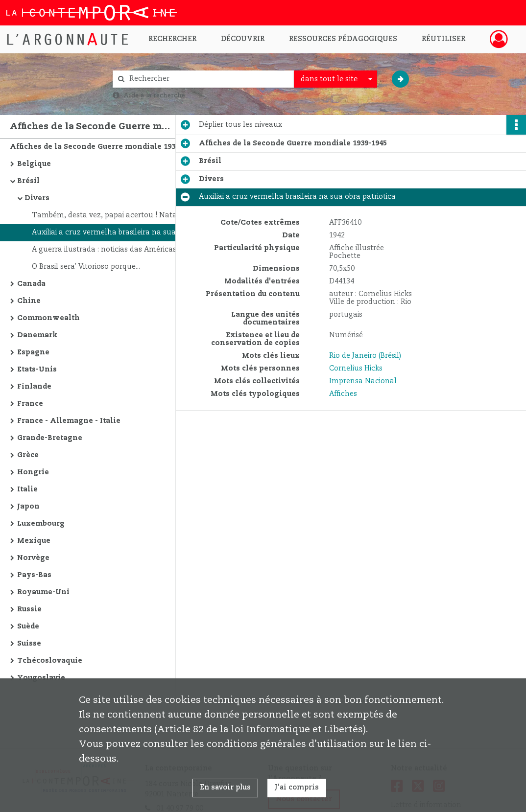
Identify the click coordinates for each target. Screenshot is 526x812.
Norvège (33, 558)
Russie (29, 609)
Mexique (34, 541)
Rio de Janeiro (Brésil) (365, 356)
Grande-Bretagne (50, 438)
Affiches (343, 394)
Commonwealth (48, 318)
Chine (29, 301)
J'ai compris (297, 788)
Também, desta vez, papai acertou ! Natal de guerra (123, 215)
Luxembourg (41, 524)
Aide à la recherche (154, 95)
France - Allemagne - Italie (69, 421)
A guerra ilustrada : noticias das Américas (104, 250)
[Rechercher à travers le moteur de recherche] (208, 79)
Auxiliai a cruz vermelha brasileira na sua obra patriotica (130, 232)
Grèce (28, 455)
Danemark (37, 335)
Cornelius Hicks (356, 369)
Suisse (29, 644)
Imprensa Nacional (363, 381)
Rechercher (172, 39)
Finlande (34, 387)
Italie (27, 489)
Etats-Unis (37, 370)
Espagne (33, 352)
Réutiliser (443, 39)
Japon (28, 507)
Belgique (34, 164)
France (30, 404)
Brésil (28, 181)
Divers (37, 198)
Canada (31, 284)
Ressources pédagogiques (343, 39)
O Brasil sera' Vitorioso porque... (86, 267)
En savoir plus (225, 788)
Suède (28, 626)
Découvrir (243, 39)
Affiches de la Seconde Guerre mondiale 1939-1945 (104, 147)
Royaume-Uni (43, 592)
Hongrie (33, 472)
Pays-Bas (34, 575)
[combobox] (335, 79)
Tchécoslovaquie (50, 661)
